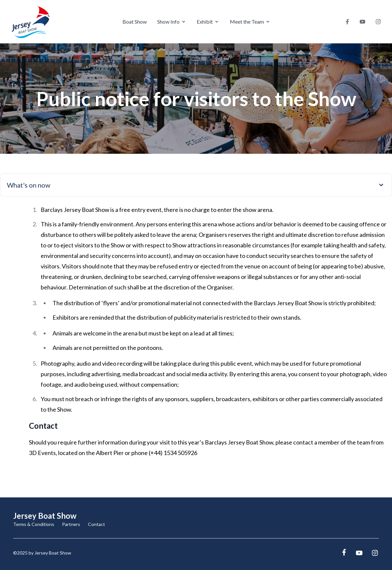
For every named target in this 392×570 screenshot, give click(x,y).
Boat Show (135, 22)
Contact (97, 524)
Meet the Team (250, 22)
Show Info (172, 22)
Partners (71, 524)
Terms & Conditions (34, 524)
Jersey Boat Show (45, 516)
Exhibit (208, 22)
